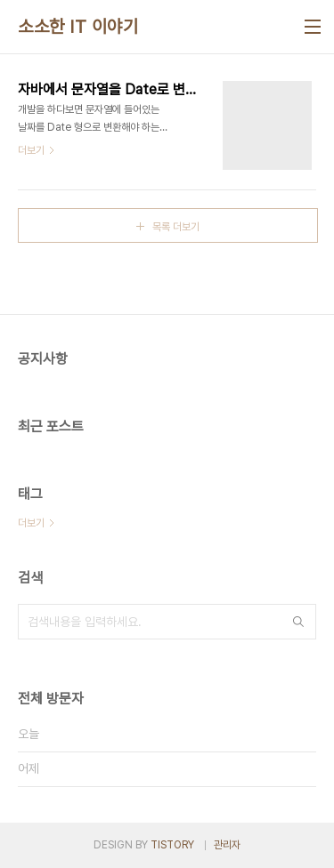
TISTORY (172, 845)
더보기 (31, 523)
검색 (298, 622)
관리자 (227, 845)
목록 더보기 (176, 227)
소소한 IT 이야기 (78, 27)
